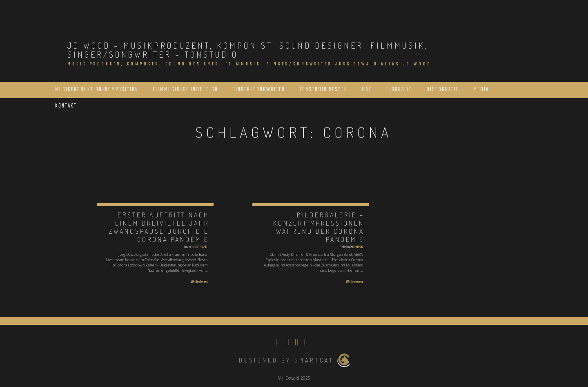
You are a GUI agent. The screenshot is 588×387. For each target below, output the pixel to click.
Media (481, 90)
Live (367, 90)
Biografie (399, 90)
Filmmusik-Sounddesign (185, 90)
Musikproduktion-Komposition (97, 90)
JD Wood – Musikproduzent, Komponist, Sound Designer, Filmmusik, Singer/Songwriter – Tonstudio (248, 50)
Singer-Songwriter (259, 90)
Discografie (443, 90)
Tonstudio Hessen (323, 90)
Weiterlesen (199, 282)
